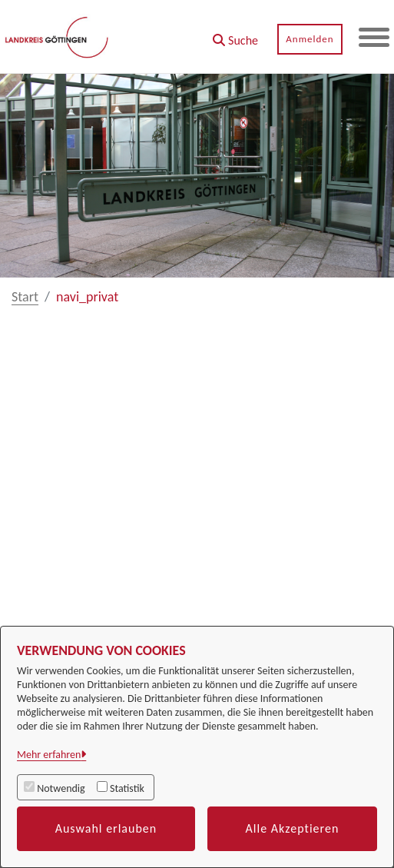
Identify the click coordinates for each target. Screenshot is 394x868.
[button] (235, 35)
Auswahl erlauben (106, 828)
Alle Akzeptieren (293, 828)
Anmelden (310, 39)
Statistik (127, 788)
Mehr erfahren (49, 755)
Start (25, 297)
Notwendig (61, 788)
